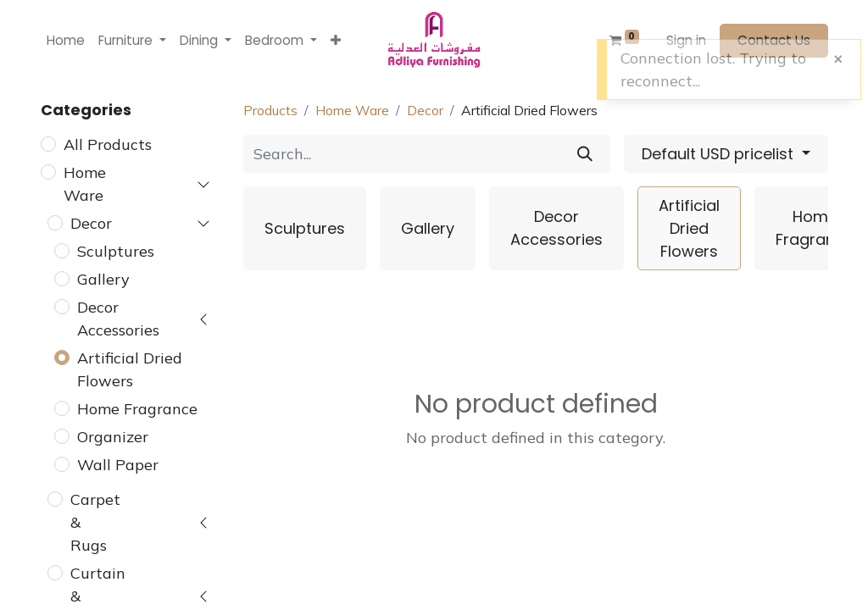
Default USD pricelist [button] (720, 154)
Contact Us (774, 40)
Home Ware (85, 184)
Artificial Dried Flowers (130, 369)
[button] (336, 41)
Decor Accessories (118, 319)
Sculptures (116, 251)
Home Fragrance (137, 409)
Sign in (686, 40)
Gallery (103, 279)
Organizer (113, 437)
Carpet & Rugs (95, 522)
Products (270, 110)
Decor (91, 223)
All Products (108, 144)
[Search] (585, 154)
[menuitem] (66, 41)
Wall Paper (118, 465)
